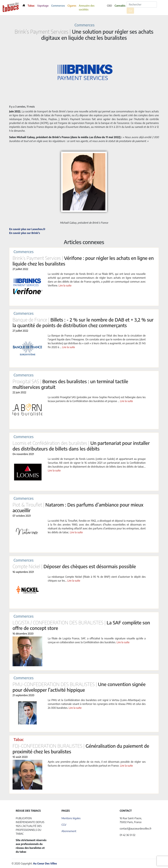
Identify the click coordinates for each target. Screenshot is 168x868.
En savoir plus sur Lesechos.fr (27, 229)
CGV (64, 825)
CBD (109, 6)
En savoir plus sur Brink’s (25, 233)
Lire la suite (65, 285)
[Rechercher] (142, 5)
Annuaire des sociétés (87, 8)
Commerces (58, 6)
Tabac (31, 6)
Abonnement (69, 831)
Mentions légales (71, 818)
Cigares (72, 6)
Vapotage (43, 6)
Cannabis (120, 6)
